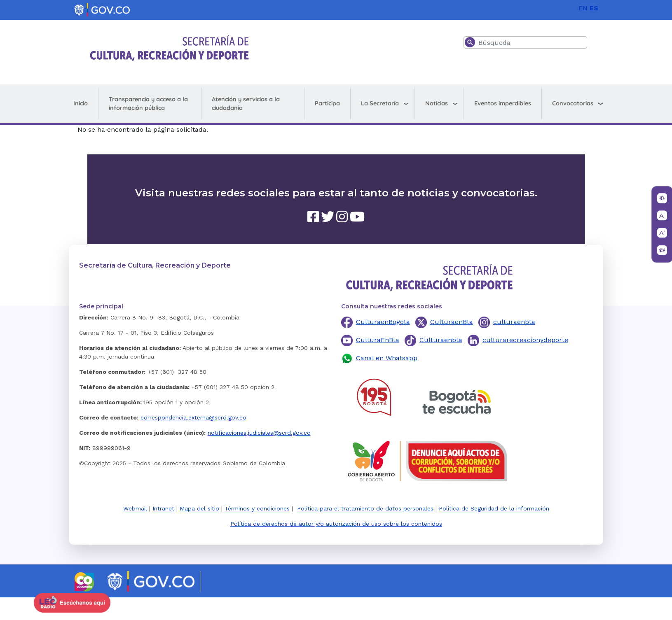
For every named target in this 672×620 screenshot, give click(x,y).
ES (594, 8)
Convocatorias (573, 103)
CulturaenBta (452, 322)
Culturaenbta (441, 340)
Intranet (163, 508)
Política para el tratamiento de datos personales (365, 508)
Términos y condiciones (257, 508)
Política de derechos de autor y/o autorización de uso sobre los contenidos (336, 524)
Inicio (81, 103)
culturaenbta (514, 322)
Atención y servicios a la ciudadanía (246, 104)
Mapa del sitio (199, 508)
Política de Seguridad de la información (494, 508)
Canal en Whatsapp (387, 358)
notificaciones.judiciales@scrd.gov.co (259, 433)
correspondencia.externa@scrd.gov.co (193, 417)
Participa (327, 103)
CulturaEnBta (378, 340)
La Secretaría (380, 103)
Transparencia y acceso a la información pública (148, 104)
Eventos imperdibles (503, 103)
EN (583, 8)
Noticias (437, 103)
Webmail (135, 508)
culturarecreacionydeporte (525, 340)
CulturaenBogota (383, 322)
